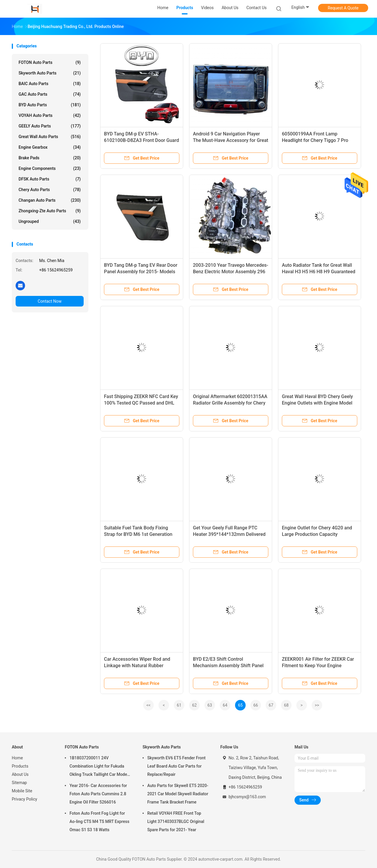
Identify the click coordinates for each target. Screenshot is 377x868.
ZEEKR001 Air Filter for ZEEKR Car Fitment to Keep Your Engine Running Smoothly (318, 666)
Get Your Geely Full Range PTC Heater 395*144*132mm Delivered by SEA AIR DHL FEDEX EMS (229, 534)
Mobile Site (22, 791)
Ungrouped (50, 221)
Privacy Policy (24, 799)
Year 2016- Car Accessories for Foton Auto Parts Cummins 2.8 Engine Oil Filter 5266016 (98, 794)
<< (148, 705)
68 (286, 705)
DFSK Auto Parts (50, 179)
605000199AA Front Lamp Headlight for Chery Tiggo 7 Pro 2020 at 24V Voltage (315, 140)
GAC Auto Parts (50, 94)
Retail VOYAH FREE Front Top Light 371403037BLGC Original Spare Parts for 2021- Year (176, 821)
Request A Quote (343, 8)
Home (17, 758)
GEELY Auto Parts (50, 126)
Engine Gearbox (50, 147)
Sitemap (19, 783)
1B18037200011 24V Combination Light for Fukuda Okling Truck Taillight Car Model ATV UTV (99, 767)
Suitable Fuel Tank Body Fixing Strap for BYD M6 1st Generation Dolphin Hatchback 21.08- (138, 534)
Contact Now (50, 301)
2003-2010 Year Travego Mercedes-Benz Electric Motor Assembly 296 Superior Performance (231, 272)
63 (210, 705)
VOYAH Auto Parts (50, 115)
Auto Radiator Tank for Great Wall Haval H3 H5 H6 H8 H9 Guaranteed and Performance (319, 272)
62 (194, 705)
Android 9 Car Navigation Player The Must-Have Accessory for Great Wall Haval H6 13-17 (231, 140)
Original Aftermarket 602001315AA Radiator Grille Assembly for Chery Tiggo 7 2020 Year (230, 403)
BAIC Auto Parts (50, 84)
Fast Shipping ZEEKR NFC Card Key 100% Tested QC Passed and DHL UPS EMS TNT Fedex (141, 403)
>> (317, 705)
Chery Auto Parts (50, 190)
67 (271, 705)
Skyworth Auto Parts (50, 73)
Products (20, 766)
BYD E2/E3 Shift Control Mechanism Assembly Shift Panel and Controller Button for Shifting (228, 666)
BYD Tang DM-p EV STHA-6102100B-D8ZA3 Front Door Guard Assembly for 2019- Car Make (142, 140)
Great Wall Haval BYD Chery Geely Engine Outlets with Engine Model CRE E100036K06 (317, 403)
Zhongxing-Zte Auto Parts (50, 211)
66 (256, 705)
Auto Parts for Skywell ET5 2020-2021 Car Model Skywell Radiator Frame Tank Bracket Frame (178, 794)
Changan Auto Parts (50, 200)
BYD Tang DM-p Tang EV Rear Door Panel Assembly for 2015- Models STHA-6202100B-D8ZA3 (141, 272)
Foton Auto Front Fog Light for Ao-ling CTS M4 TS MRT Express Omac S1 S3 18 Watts (99, 821)
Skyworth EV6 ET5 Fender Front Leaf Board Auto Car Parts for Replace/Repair (176, 766)
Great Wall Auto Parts (50, 137)
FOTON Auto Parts (50, 62)
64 (225, 705)
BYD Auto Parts (50, 105)
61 (179, 705)
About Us (20, 774)
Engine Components (50, 168)
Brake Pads (50, 158)
